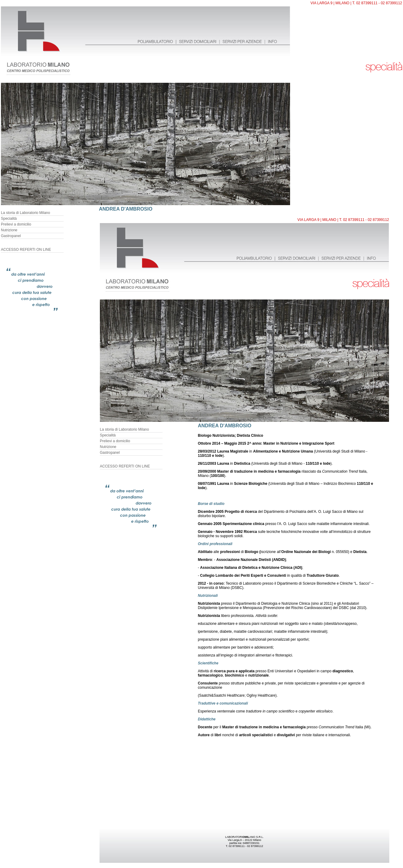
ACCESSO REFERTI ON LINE (26, 250)
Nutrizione (9, 230)
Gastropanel (11, 236)
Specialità (9, 219)
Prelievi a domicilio (16, 224)
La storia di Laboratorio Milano (25, 213)
